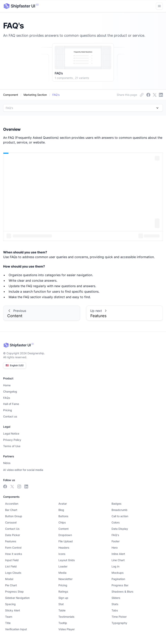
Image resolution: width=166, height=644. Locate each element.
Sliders (116, 598)
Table (62, 610)
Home (7, 385)
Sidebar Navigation (17, 598)
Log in (115, 566)
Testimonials (66, 617)
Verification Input (16, 629)
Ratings (63, 591)
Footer (116, 541)
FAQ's (115, 535)
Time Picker (119, 617)
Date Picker (13, 535)
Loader (63, 566)
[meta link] (148, 95)
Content (63, 529)
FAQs (7, 398)
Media (62, 573)
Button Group (14, 516)
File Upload (66, 541)
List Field (11, 566)
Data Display (120, 529)
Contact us (10, 416)
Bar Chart (11, 510)
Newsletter (65, 579)
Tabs (115, 610)
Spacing (10, 604)
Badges (117, 504)
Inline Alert (118, 554)
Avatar (63, 504)
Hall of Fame (11, 404)
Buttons (63, 516)
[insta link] (155, 95)
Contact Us (12, 529)
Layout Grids (67, 560)
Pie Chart (11, 585)
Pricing (8, 410)
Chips (62, 522)
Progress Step (14, 591)
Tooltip (63, 623)
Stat (61, 604)
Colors (116, 522)
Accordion (12, 504)
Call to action (120, 516)
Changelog (10, 391)
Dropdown (65, 535)
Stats (115, 604)
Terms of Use (12, 446)
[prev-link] (42, 313)
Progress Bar (120, 585)
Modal (9, 579)
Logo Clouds (13, 573)
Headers (64, 548)
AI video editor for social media (23, 470)
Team (9, 617)
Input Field (12, 560)
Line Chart (118, 560)
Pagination (118, 579)
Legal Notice (11, 433)
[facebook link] (142, 95)
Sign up (63, 598)
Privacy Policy (12, 440)
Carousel (11, 522)
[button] (83, 108)
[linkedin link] (161, 95)
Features (11, 541)
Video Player (67, 629)
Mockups (118, 573)
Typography (119, 623)
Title (8, 623)
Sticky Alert (13, 610)
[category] (35, 95)
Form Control (13, 548)
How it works (14, 554)
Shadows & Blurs (122, 591)
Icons (62, 554)
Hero (115, 548)
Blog (61, 510)
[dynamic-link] (56, 95)
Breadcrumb (119, 510)
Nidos (7, 463)
